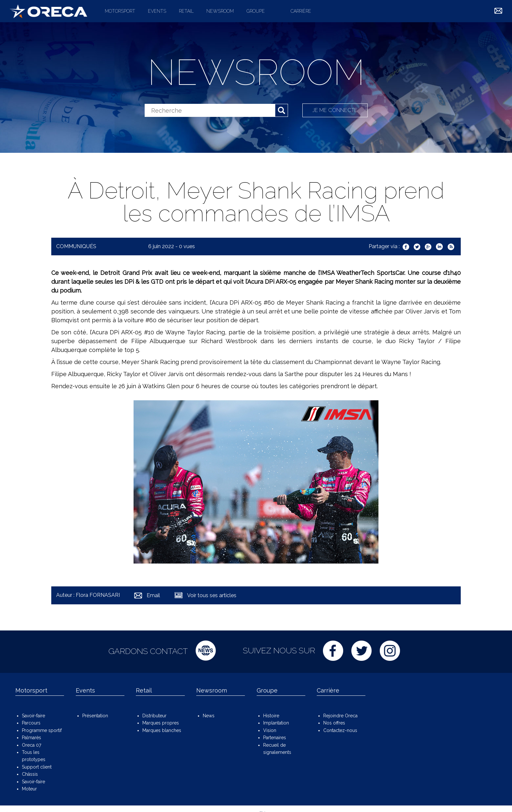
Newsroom (220, 11)
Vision (270, 730)
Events (157, 11)
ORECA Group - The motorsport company (48, 11)
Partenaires (275, 738)
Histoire (271, 716)
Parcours (31, 723)
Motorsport (120, 11)
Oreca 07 (32, 745)
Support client (37, 767)
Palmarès (32, 738)
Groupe (256, 11)
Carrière (301, 11)
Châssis (30, 774)
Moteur (29, 789)
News (209, 716)
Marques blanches (162, 730)
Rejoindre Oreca (340, 716)
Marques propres (161, 723)
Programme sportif (42, 730)
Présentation (95, 716)
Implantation (276, 723)
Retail (186, 11)
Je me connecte (335, 110)
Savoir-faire (33, 716)
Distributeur (154, 716)
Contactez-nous (340, 730)
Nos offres (334, 723)
